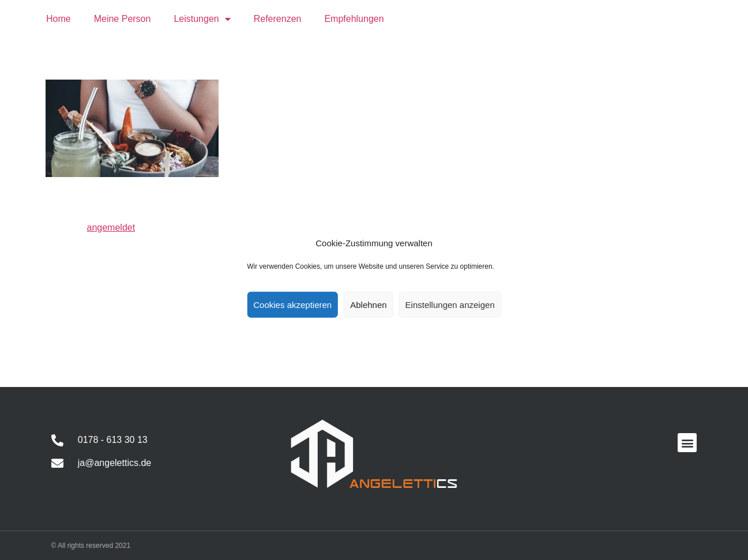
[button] (687, 443)
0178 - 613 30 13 (113, 440)
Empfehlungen (354, 19)
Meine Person (123, 19)
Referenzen (278, 19)
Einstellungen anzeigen (450, 304)
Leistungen (202, 19)
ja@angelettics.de (114, 463)
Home (59, 19)
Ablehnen (368, 304)
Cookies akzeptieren (292, 304)
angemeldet (111, 228)
